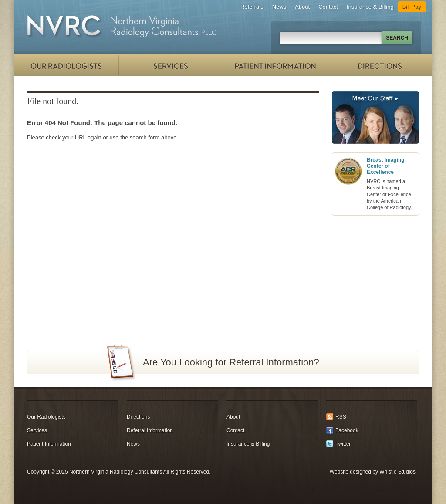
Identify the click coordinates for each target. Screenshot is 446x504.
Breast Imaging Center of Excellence (386, 166)
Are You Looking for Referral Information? (231, 362)
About (302, 7)
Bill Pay (412, 7)
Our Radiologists (66, 65)
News (279, 7)
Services (171, 65)
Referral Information (150, 430)
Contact (328, 7)
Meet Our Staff (375, 118)
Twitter (343, 444)
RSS (341, 417)
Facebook (347, 430)
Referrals (252, 7)
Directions (380, 65)
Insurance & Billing (370, 7)
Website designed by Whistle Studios (373, 472)
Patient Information (275, 65)
